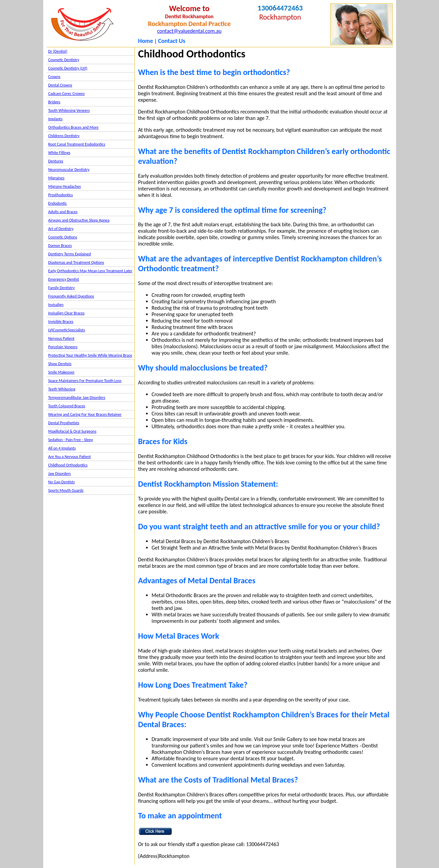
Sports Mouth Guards (66, 490)
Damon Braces (60, 246)
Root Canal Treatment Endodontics (77, 144)
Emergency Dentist (64, 279)
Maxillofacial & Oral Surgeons (72, 431)
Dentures (56, 161)
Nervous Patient (62, 338)
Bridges (54, 102)
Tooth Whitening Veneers (69, 110)
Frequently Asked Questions (71, 296)
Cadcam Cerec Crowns (67, 94)
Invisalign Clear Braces (67, 313)
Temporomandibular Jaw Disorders (77, 398)
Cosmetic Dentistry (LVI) (68, 68)
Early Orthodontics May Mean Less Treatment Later (90, 271)
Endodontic (58, 203)
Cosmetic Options (63, 237)
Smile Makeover (62, 372)
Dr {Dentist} (58, 51)
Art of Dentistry (61, 229)
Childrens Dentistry (64, 136)
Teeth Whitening (62, 389)
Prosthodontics (61, 195)
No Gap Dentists (62, 482)
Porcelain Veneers (63, 347)
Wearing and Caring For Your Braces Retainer (85, 414)
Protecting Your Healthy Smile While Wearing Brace (90, 355)
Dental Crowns (60, 85)
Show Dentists (60, 364)
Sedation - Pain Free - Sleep (71, 440)
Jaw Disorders (60, 474)
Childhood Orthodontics (68, 465)
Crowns (54, 77)
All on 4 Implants (62, 448)
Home (145, 41)
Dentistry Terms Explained (70, 254)
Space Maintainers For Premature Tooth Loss (85, 381)
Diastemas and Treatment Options (76, 262)
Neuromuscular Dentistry (69, 170)
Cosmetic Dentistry (64, 60)
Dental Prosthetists (64, 423)
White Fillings (59, 153)
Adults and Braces (63, 212)
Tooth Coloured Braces (67, 406)
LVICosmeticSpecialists (67, 330)
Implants (55, 119)
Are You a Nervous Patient (70, 457)
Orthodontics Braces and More (74, 127)
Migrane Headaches (65, 186)
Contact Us (172, 41)
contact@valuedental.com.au (189, 31)
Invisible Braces (61, 322)
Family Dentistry (62, 288)
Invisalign (56, 305)
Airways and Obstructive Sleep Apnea (79, 220)
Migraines (56, 178)
